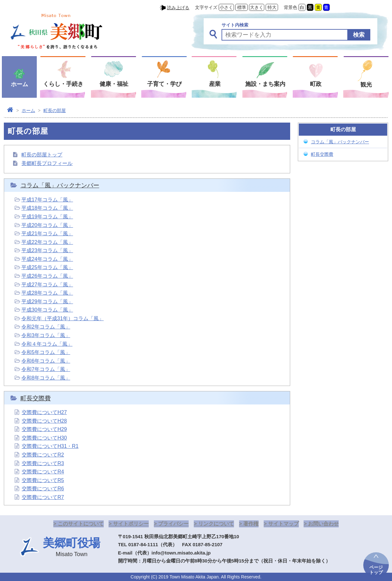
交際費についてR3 (43, 463)
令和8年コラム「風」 (46, 378)
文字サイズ (206, 7)
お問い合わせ (323, 524)
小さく (226, 7)
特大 (272, 7)
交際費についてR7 (43, 497)
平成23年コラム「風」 (47, 250)
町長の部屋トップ (42, 155)
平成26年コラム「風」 (47, 276)
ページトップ (376, 570)
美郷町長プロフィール (47, 163)
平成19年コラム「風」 (47, 217)
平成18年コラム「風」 (47, 208)
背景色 (290, 7)
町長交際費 (36, 398)
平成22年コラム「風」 (47, 242)
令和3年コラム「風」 (46, 335)
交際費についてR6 (43, 489)
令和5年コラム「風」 (46, 352)
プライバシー (173, 524)
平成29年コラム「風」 (47, 302)
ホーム (28, 110)
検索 (359, 35)
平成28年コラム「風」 (47, 293)
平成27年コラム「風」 (47, 285)
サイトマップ (283, 524)
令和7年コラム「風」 (46, 369)
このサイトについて (81, 524)
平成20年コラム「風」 (47, 225)
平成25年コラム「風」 (47, 267)
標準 (242, 7)
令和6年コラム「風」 (46, 361)
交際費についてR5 (43, 480)
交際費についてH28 (44, 421)
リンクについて (216, 524)
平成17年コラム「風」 (47, 200)
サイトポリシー (131, 524)
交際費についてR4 (43, 472)
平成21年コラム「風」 (47, 234)
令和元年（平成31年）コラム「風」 (63, 318)
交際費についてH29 (44, 429)
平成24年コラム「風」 (47, 259)
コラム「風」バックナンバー (60, 185)
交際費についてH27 (44, 412)
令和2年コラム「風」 (46, 327)
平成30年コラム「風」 (47, 310)
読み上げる (178, 8)
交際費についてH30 (44, 438)
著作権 (251, 524)
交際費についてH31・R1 (50, 446)
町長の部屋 (55, 110)
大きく (257, 7)
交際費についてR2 (43, 455)
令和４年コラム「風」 (47, 344)
